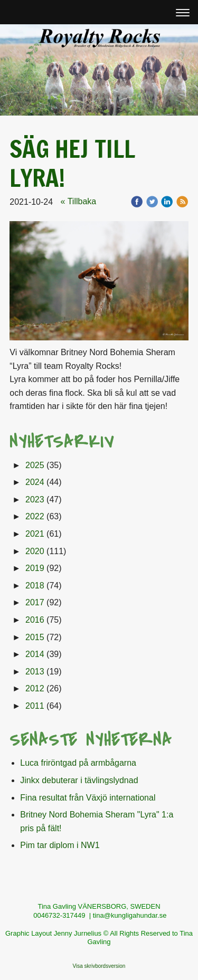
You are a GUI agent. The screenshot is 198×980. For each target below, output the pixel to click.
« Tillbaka (79, 201)
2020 (35, 551)
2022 (35, 516)
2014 (35, 654)
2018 (35, 586)
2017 (35, 602)
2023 (35, 499)
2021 (35, 534)
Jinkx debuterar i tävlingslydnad (79, 780)
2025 (35, 465)
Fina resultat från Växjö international (88, 798)
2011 (35, 706)
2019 (35, 568)
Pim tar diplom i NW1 (60, 845)
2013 (35, 672)
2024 (35, 482)
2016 (35, 620)
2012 (35, 688)
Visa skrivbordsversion (99, 966)
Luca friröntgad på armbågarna (78, 763)
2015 (35, 637)
